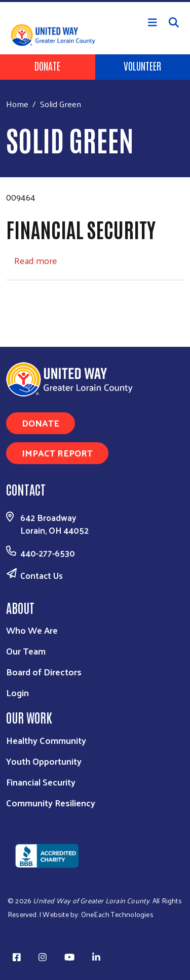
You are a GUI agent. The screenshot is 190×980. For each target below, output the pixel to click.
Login (17, 692)
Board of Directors (44, 672)
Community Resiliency (51, 803)
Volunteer (142, 66)
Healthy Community (46, 740)
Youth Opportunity (44, 761)
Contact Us (42, 575)
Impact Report (57, 453)
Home (17, 104)
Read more (36, 260)
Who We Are (32, 630)
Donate (47, 66)
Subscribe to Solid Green (10, 300)
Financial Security (41, 782)
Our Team (26, 651)
